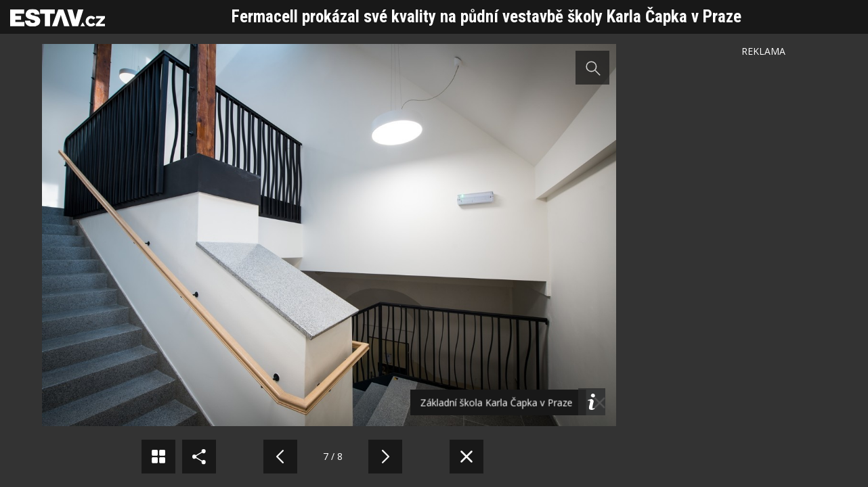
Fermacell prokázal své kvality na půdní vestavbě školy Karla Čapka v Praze (486, 17)
